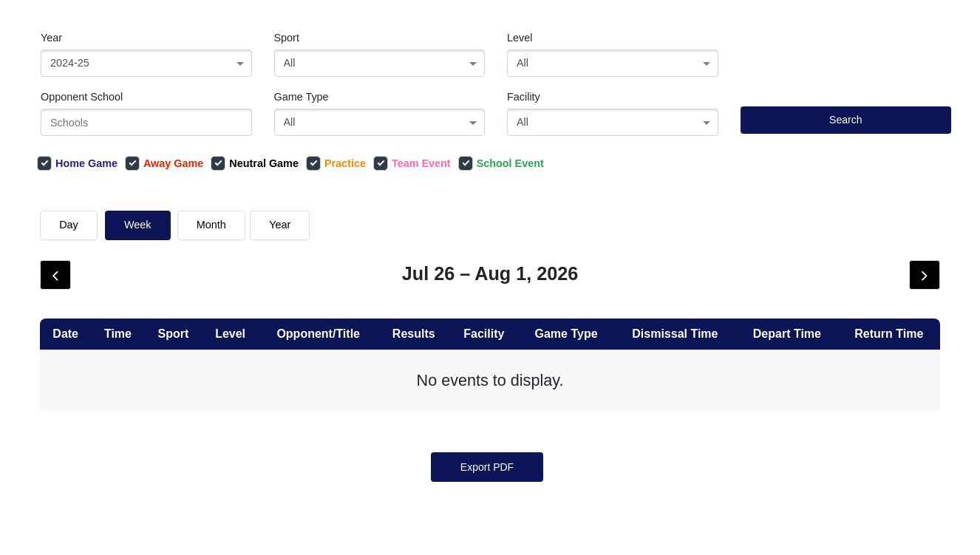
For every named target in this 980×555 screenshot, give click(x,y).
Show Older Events (515, 299)
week (138, 225)
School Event (501, 163)
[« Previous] (461, 435)
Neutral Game (255, 163)
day (69, 225)
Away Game (164, 163)
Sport (287, 38)
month (211, 225)
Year (51, 38)
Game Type (302, 97)
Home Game (77, 163)
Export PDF (487, 511)
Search (845, 120)
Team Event (412, 163)
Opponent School (82, 97)
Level (520, 38)
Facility (524, 97)
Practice (336, 163)
